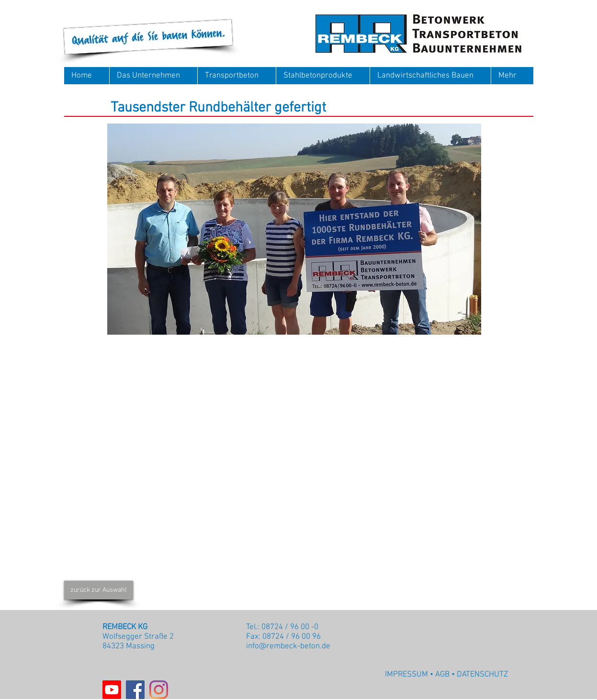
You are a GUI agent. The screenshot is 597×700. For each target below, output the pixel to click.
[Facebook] (135, 690)
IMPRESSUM (406, 675)
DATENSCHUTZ (482, 675)
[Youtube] (112, 690)
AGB (442, 675)
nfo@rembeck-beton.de (289, 646)
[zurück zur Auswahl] (99, 590)
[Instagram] (159, 690)
